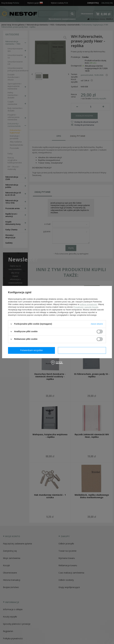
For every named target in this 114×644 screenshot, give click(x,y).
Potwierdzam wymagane (32, 350)
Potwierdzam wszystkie (83, 350)
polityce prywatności (88, 304)
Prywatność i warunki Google (86, 307)
